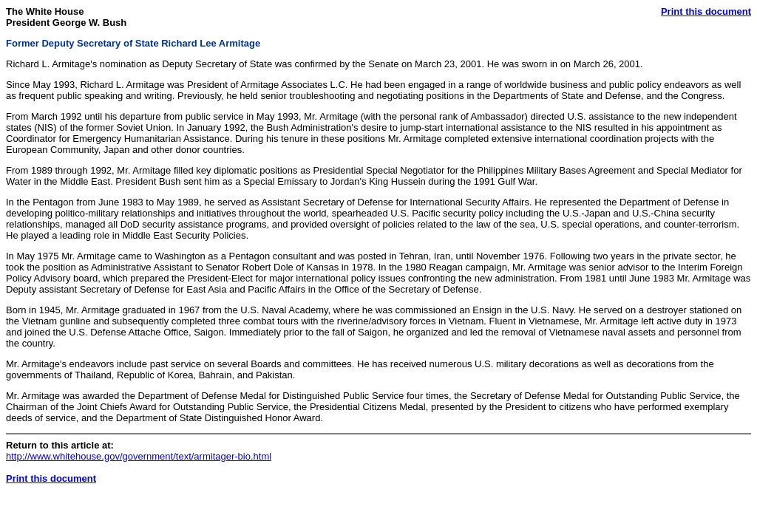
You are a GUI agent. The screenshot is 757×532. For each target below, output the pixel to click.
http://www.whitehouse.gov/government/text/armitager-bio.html (139, 456)
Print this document (706, 11)
